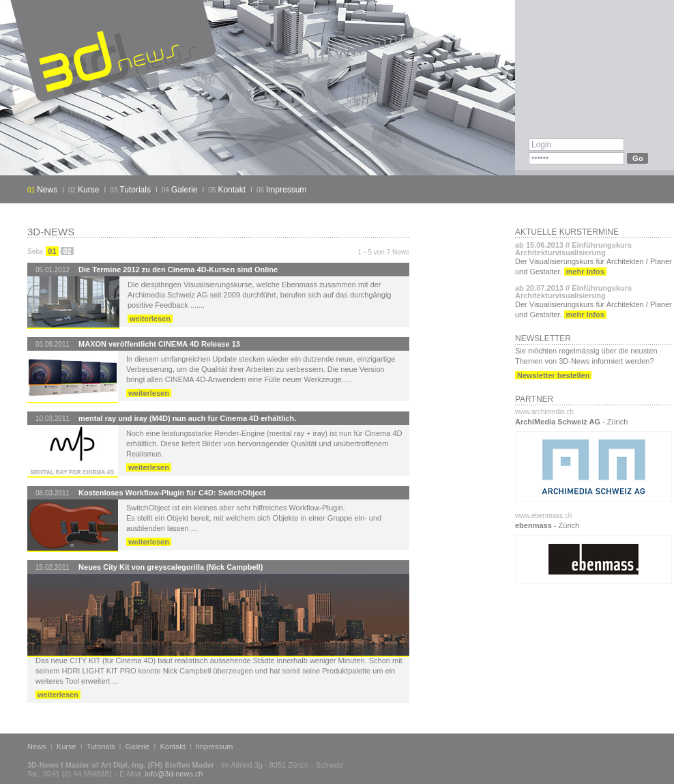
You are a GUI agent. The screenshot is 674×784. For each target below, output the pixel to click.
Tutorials (135, 190)
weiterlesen (150, 319)
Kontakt (232, 190)
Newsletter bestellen (553, 375)
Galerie (185, 190)
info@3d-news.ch (174, 774)
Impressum (286, 190)
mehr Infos (585, 272)
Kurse (88, 190)
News (47, 190)
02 (67, 251)
